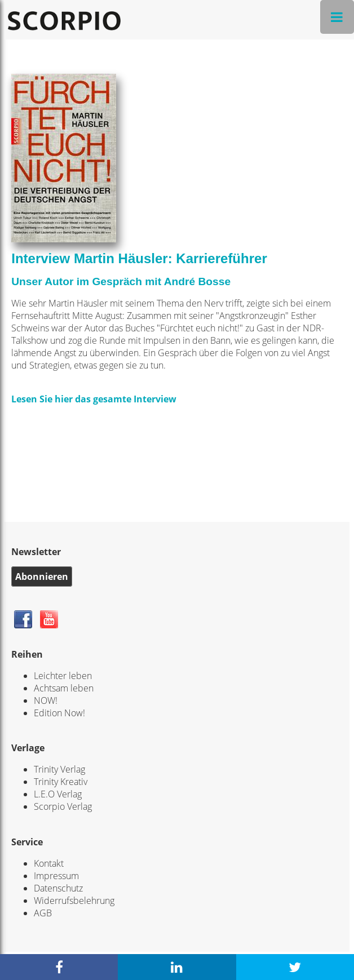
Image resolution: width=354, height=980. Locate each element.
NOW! (46, 700)
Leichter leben (63, 676)
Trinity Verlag (59, 769)
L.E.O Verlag (58, 794)
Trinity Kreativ (61, 782)
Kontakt (49, 863)
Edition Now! (59, 713)
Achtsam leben (64, 688)
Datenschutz (58, 888)
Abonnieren (42, 577)
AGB (43, 913)
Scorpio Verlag (63, 806)
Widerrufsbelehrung (74, 901)
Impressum (56, 876)
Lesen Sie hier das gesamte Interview (94, 399)
